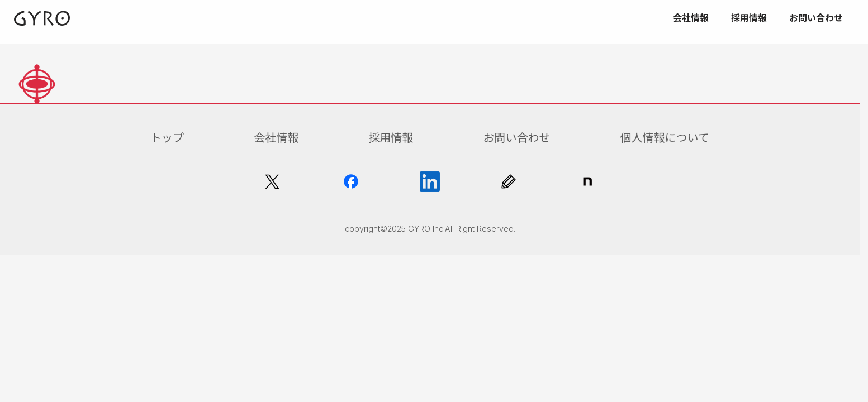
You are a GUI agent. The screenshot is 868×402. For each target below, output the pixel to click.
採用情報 (391, 138)
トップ (167, 138)
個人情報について (665, 138)
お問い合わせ (516, 138)
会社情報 (276, 138)
